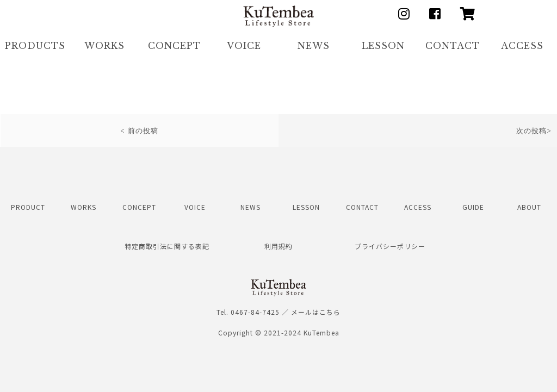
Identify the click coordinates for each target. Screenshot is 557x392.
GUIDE (473, 207)
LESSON (383, 46)
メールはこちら (316, 312)
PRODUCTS (35, 46)
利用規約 (278, 246)
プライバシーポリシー (390, 246)
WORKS (104, 46)
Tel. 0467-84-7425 (248, 312)
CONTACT (453, 46)
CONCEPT (174, 46)
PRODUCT (28, 207)
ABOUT (529, 207)
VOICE (244, 46)
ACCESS (522, 46)
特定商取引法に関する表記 (167, 246)
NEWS (314, 46)
